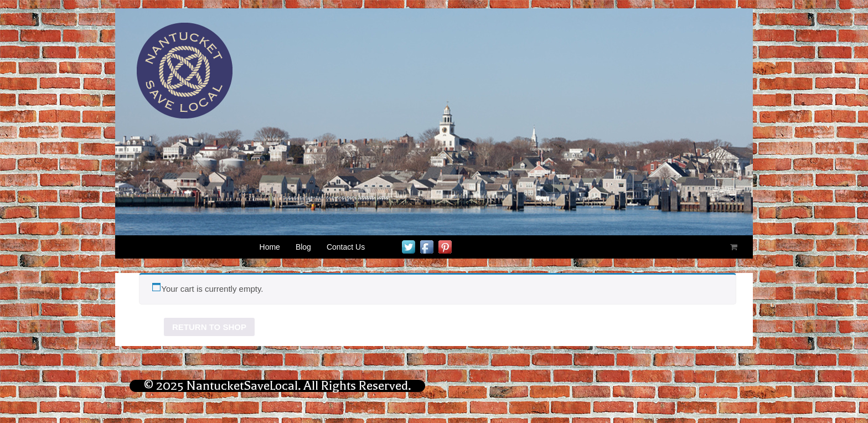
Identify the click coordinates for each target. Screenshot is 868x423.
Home (270, 247)
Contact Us (346, 247)
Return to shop (209, 327)
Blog (303, 247)
